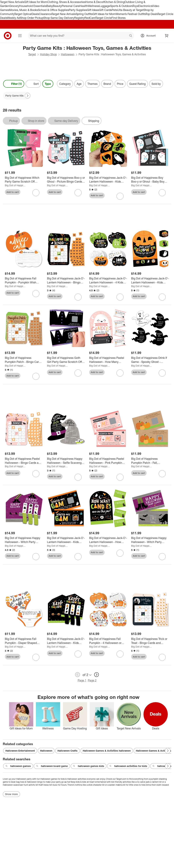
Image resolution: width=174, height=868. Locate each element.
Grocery (14, 6)
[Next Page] (28, 96)
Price (120, 84)
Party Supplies (78, 10)
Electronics (145, 6)
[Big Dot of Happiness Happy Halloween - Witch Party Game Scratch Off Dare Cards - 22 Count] (150, 540)
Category (65, 84)
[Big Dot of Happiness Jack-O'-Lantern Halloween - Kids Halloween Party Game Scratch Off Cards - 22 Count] (66, 540)
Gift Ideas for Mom (36, 2)
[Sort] (33, 84)
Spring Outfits (84, 14)
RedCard (90, 18)
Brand (107, 84)
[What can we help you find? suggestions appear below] (81, 36)
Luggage (105, 6)
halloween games (18, 766)
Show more (11, 794)
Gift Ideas (93, 10)
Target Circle (104, 18)
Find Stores (119, 18)
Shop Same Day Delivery (59, 18)
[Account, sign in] (149, 36)
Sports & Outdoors (121, 6)
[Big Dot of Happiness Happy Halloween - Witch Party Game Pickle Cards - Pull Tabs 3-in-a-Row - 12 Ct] (24, 540)
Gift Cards (105, 10)
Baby (50, 6)
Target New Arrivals (12, 2)
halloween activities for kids (128, 766)
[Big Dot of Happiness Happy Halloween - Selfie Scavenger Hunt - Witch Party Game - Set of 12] (66, 461)
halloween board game (52, 766)
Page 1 (82, 680)
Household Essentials (33, 6)
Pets (114, 10)
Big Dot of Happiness (16, 185)
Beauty (57, 6)
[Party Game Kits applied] (17, 96)
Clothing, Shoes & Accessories (66, 2)
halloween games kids (89, 766)
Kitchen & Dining (114, 2)
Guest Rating (137, 84)
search (131, 36)
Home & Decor (94, 2)
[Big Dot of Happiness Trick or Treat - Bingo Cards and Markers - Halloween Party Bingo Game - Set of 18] (150, 641)
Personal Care (71, 6)
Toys (135, 6)
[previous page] (78, 675)
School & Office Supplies (53, 10)
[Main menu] (20, 36)
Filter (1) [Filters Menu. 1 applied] (14, 84)
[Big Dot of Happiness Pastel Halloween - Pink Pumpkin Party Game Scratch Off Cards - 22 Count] (108, 461)
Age (79, 84)
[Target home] (8, 36)
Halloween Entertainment (20, 751)
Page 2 (92, 680)
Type (48, 84)
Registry (79, 18)
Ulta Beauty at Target (130, 10)
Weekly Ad (13, 18)
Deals (35, 14)
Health (84, 6)
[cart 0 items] (167, 36)
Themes (92, 84)
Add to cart (13, 192)
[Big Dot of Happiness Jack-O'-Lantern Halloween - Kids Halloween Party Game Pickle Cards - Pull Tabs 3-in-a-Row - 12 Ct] (66, 641)
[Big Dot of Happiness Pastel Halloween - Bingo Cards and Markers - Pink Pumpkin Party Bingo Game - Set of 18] (24, 461)
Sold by (156, 84)
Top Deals (152, 14)
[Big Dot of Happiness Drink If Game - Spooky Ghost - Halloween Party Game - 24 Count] (150, 360)
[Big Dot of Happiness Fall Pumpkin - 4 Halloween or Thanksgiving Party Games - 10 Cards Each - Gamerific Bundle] (108, 641)
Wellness (93, 6)
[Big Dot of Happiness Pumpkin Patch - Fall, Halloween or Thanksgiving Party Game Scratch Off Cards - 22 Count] (150, 461)
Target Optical (23, 14)
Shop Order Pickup (32, 18)
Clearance (45, 14)
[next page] (96, 675)
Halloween (68, 54)
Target (32, 54)
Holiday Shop (48, 54)
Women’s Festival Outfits (131, 14)
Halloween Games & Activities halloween (107, 751)
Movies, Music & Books (24, 10)
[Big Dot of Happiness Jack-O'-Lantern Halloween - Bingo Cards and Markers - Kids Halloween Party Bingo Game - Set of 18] (66, 280)
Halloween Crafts (67, 751)
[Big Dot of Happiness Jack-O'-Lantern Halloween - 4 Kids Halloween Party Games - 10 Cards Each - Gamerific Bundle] (108, 280)
